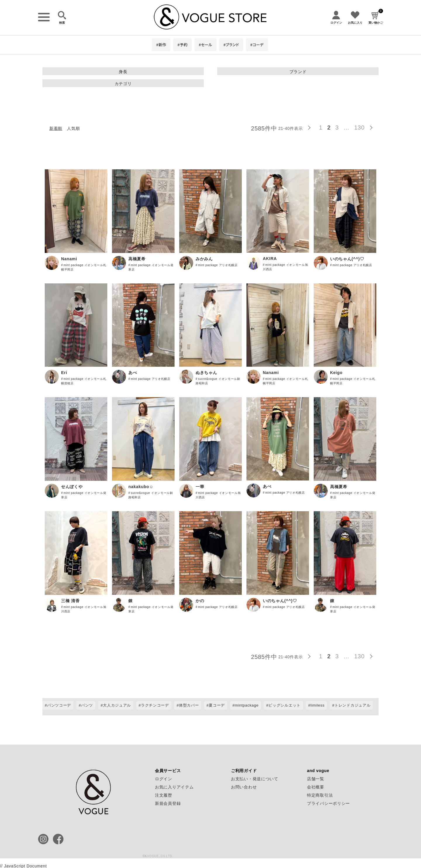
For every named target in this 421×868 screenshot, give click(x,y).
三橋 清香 (70, 601)
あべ (133, 373)
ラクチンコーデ (155, 705)
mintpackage (247, 705)
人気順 (73, 128)
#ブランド (231, 45)
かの (200, 601)
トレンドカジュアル (352, 705)
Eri (64, 373)
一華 (200, 487)
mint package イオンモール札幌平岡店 (84, 267)
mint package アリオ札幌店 (218, 265)
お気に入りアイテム (174, 787)
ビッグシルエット (284, 705)
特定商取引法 (320, 795)
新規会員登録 (168, 803)
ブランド (298, 72)
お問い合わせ (244, 787)
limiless (318, 705)
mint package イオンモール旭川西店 (285, 267)
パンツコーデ (59, 705)
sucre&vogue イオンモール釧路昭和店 (218, 381)
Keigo (336, 373)
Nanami (69, 259)
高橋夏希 (137, 259)
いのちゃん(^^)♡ (347, 259)
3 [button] (337, 128)
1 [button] (321, 128)
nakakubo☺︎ (141, 487)
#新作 (161, 45)
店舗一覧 (316, 779)
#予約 (182, 45)
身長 (123, 72)
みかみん (204, 259)
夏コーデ (217, 705)
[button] (311, 127)
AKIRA (270, 259)
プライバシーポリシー (328, 803)
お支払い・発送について (255, 779)
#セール (206, 45)
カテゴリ (123, 84)
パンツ (87, 705)
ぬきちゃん (206, 373)
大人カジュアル (117, 705)
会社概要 (316, 787)
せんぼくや (72, 487)
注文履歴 (164, 795)
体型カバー (189, 705)
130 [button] (359, 128)
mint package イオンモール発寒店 (151, 267)
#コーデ (257, 45)
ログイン (164, 779)
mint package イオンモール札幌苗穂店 (84, 381)
